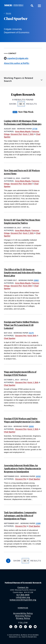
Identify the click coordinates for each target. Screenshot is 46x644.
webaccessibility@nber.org (23, 600)
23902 (36, 280)
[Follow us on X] (11, 627)
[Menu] (39, 6)
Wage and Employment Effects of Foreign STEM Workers (20, 373)
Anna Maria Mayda (23, 131)
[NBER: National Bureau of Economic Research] (14, 6)
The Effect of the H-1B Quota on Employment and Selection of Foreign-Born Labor (23, 272)
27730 (35, 129)
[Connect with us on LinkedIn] (16, 627)
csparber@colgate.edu (18, 58)
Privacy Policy (23, 618)
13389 (38, 523)
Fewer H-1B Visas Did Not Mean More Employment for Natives (22, 221)
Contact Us (23, 587)
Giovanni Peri (16, 134)
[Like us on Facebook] (30, 627)
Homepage (23, 608)
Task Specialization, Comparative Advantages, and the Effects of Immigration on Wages (20, 515)
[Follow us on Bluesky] (21, 627)
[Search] (32, 6)
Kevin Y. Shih (28, 134)
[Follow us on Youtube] (35, 627)
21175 (31, 333)
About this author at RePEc (17, 63)
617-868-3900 (23, 595)
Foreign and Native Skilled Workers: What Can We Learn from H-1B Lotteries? (21, 325)
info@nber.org (23, 597)
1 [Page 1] (8, 561)
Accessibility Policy (23, 613)
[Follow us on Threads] (26, 627)
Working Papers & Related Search (18, 80)
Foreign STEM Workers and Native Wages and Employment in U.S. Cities (22, 420)
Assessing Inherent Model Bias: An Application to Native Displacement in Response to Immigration (22, 468)
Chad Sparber (10, 338)
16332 (38, 476)
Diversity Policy (23, 616)
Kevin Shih (27, 184)
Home (9, 13)
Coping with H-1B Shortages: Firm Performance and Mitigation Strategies (23, 122)
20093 (31, 426)
